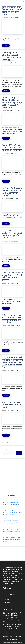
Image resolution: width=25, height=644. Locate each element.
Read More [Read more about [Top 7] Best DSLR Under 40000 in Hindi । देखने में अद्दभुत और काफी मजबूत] (6, 266)
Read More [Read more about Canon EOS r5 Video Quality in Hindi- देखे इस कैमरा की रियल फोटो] (6, 181)
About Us (5, 592)
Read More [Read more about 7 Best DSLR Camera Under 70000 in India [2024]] (6, 435)
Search (5, 450)
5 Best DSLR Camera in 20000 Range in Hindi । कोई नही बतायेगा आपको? (12, 277)
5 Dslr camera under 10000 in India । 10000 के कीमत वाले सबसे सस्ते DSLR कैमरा (12, 319)
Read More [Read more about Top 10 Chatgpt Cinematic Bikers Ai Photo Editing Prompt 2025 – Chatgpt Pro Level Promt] (6, 138)
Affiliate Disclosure (8, 595)
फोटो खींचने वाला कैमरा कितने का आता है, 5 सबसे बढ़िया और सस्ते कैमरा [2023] (12, 11)
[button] (20, 2)
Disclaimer (6, 600)
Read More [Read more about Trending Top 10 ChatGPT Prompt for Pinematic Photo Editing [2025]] (6, 91)
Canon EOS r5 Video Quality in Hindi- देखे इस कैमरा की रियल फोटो (12, 148)
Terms (4, 605)
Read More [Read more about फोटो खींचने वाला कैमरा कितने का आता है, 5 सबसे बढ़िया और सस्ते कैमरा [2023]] (6, 46)
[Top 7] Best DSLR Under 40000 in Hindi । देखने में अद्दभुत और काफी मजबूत (12, 235)
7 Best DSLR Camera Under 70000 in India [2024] (12, 405)
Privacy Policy (7, 602)
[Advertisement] (12, 475)
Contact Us (6, 597)
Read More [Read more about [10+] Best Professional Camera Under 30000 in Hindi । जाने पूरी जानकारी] (6, 224)
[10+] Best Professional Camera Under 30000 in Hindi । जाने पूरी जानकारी (12, 192)
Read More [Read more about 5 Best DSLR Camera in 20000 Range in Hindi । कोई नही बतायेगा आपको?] (6, 308)
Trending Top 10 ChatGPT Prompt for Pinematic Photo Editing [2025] (11, 56)
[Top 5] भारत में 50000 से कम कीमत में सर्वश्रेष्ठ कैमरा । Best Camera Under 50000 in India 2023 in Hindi (12, 363)
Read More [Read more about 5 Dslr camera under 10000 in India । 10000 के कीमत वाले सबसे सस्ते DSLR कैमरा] (6, 351)
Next (11, 442)
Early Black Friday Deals (13, 639)
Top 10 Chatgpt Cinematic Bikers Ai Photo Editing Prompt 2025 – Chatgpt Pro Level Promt (12, 103)
